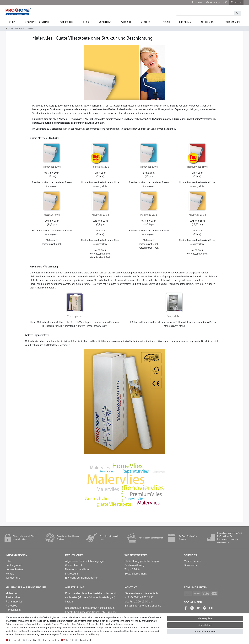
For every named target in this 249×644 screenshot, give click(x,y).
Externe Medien (51, 640)
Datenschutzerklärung (78, 569)
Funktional (86, 640)
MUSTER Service (208, 22)
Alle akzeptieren (205, 618)
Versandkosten (14, 569)
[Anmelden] (197, 3)
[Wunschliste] (225, 3)
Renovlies (11, 606)
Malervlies (11, 593)
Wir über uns (13, 578)
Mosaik (166, 22)
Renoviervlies (13, 610)
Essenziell (16, 640)
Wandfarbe (126, 22)
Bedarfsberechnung (136, 574)
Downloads (190, 565)
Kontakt (10, 574)
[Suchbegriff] (205, 13)
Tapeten (12, 22)
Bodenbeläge (185, 22)
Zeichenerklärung (135, 565)
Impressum (72, 574)
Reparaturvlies (14, 602)
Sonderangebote (233, 22)
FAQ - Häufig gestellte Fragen (142, 561)
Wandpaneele (67, 22)
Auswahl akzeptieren (205, 631)
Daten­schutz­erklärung (88, 634)
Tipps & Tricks (133, 569)
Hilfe (8, 561)
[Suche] (237, 13)
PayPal (69, 640)
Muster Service (193, 561)
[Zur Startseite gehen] (15, 28)
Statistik (32, 640)
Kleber (86, 22)
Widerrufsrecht (74, 565)
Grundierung (105, 22)
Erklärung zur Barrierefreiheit (82, 578)
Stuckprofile (147, 22)
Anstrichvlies (13, 597)
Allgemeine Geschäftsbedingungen (85, 561)
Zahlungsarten (14, 565)
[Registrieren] (213, 3)
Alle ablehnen (205, 625)
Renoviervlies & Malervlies (38, 22)
